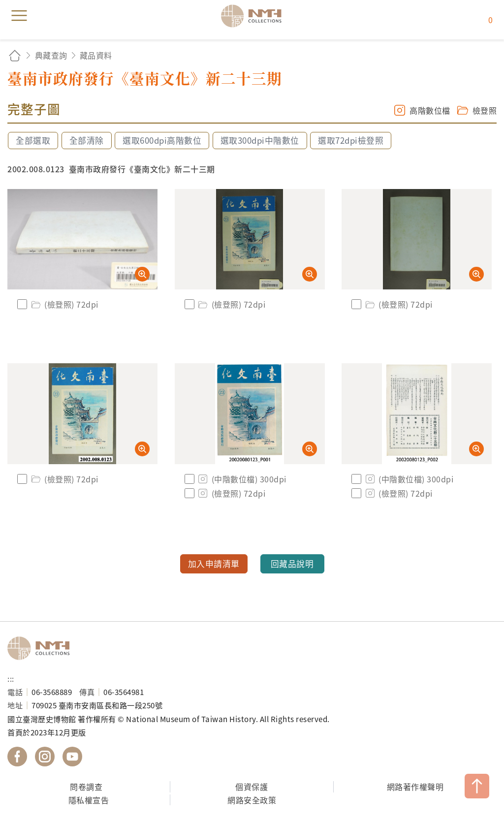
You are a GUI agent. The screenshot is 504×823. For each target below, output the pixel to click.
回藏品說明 (292, 564)
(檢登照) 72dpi (64, 304)
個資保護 (252, 787)
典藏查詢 (51, 55)
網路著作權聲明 (415, 787)
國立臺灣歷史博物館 (42, 648)
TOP (477, 786)
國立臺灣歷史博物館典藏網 (254, 16)
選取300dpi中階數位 (260, 140)
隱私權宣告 (89, 800)
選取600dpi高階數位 (162, 140)
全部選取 (33, 140)
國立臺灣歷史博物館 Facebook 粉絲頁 (17, 757)
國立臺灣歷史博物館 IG (45, 757)
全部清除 (87, 140)
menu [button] (19, 16)
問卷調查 (86, 787)
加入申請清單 (214, 564)
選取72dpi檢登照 (351, 140)
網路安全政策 (252, 800)
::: (11, 678)
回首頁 (15, 55)
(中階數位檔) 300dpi (242, 479)
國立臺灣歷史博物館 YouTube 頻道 (72, 757)
